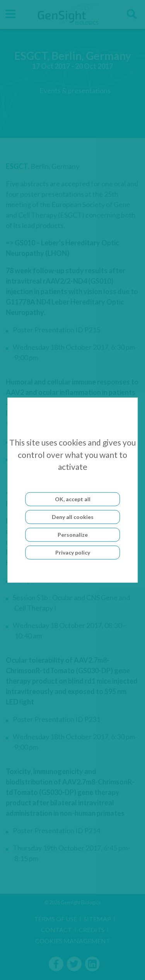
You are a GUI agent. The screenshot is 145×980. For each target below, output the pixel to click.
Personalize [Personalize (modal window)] (73, 534)
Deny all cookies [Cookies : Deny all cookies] (73, 516)
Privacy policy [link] (73, 552)
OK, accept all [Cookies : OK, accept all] (73, 499)
